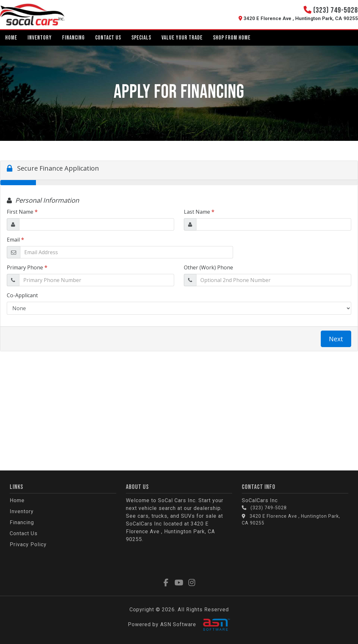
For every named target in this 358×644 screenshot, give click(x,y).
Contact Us (108, 38)
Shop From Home (232, 38)
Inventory (40, 38)
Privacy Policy (28, 544)
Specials (141, 38)
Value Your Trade (182, 38)
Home (11, 38)
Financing (73, 38)
